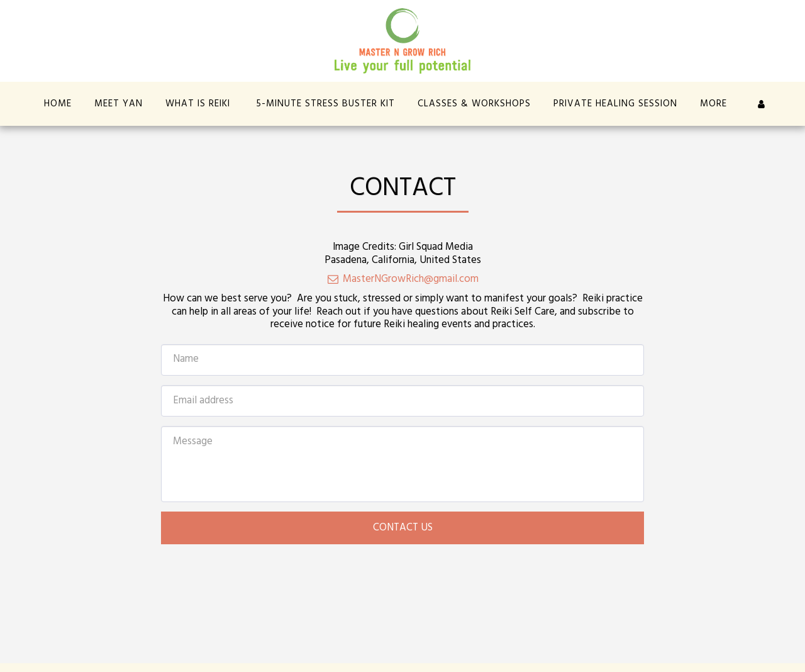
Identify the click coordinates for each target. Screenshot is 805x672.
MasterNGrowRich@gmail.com (402, 279)
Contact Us (403, 528)
